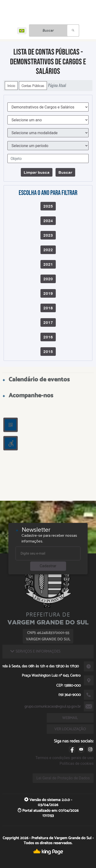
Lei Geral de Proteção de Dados (63, 778)
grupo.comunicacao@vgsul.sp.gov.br (53, 707)
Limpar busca (37, 172)
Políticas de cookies (77, 763)
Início (11, 86)
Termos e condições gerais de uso (65, 758)
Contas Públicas (33, 86)
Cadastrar (48, 566)
